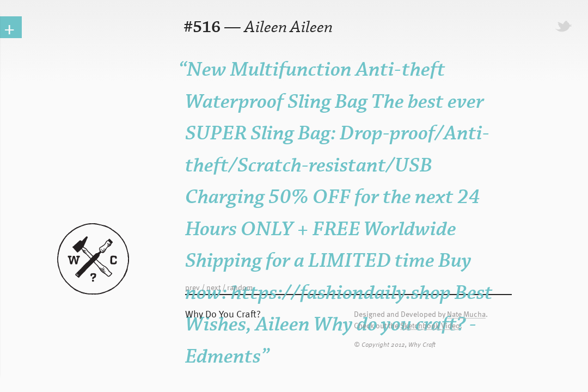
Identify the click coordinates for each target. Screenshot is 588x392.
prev (192, 287)
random (240, 287)
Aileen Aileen (289, 27)
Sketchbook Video (430, 326)
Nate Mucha (466, 314)
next (213, 287)
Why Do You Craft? (223, 313)
